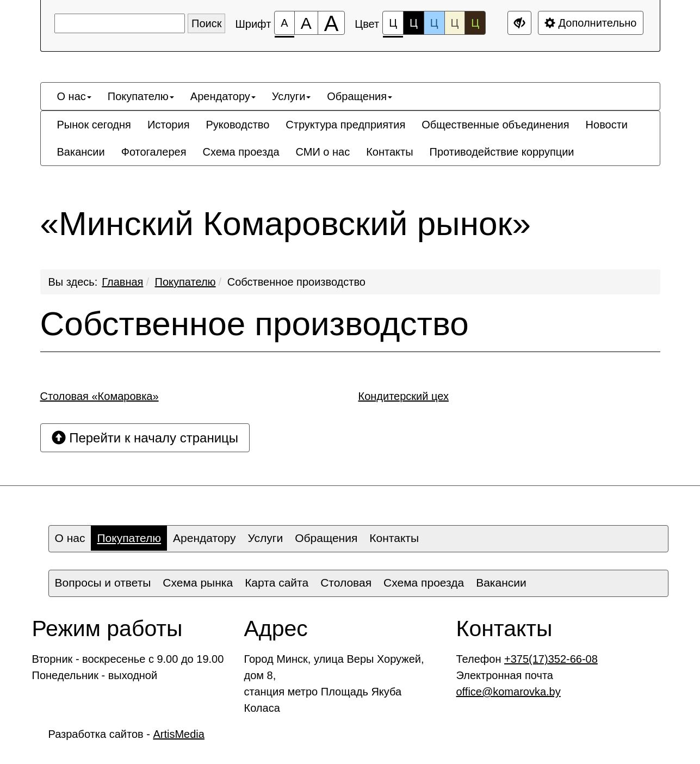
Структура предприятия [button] (345, 125)
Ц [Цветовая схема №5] (475, 23)
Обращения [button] (360, 96)
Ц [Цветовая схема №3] (434, 23)
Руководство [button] (237, 125)
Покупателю (185, 282)
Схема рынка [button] (198, 583)
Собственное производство (296, 282)
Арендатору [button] (223, 96)
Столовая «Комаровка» (100, 396)
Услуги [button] (292, 96)
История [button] (169, 125)
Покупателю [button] (141, 96)
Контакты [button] (389, 152)
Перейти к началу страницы (145, 438)
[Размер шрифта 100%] (284, 23)
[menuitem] (74, 96)
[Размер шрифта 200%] (332, 23)
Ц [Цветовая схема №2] (414, 23)
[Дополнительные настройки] (519, 23)
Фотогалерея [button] (154, 152)
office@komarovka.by (509, 692)
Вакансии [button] (81, 152)
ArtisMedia (178, 734)
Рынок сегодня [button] (94, 125)
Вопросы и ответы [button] (103, 583)
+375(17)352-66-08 (551, 659)
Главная (122, 282)
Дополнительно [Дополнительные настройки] (591, 23)
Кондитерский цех (404, 396)
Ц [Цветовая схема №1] (393, 26)
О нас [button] (74, 96)
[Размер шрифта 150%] (306, 23)
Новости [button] (607, 125)
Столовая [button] (346, 583)
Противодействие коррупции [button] (502, 152)
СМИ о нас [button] (323, 152)
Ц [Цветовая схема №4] (455, 23)
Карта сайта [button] (277, 583)
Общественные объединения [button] (495, 125)
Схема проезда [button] (241, 152)
